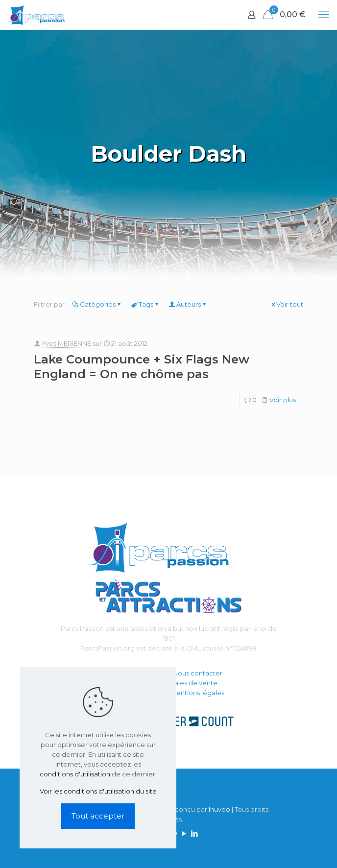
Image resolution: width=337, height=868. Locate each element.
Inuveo (219, 809)
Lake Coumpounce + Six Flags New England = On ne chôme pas (142, 367)
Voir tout (287, 304)
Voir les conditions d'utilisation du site (98, 791)
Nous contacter (198, 673)
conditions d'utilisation (75, 774)
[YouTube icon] (184, 833)
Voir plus (283, 400)
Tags (145, 304)
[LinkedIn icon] (194, 833)
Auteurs (188, 304)
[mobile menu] (324, 15)
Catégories (97, 304)
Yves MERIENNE (66, 343)
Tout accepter (98, 816)
